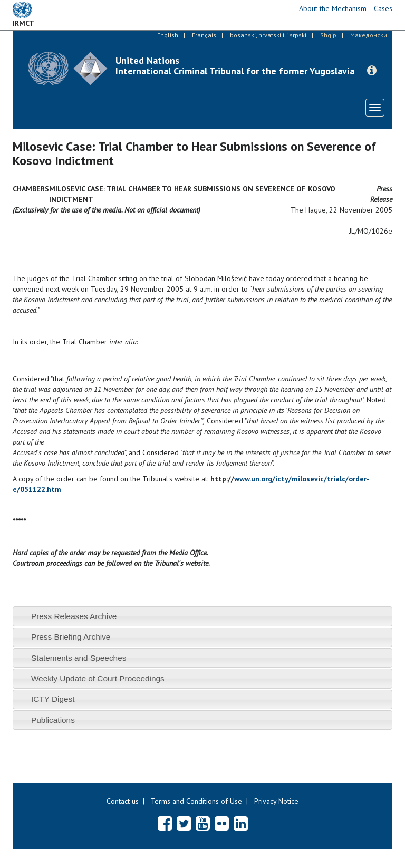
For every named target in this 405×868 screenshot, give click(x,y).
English (168, 35)
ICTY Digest (53, 699)
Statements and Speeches (79, 658)
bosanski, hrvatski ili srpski (268, 35)
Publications (53, 720)
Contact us (123, 801)
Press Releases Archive (74, 616)
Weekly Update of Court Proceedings (98, 678)
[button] (372, 71)
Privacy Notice (276, 801)
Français (204, 35)
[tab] (202, 616)
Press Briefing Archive (71, 637)
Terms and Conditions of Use (196, 801)
